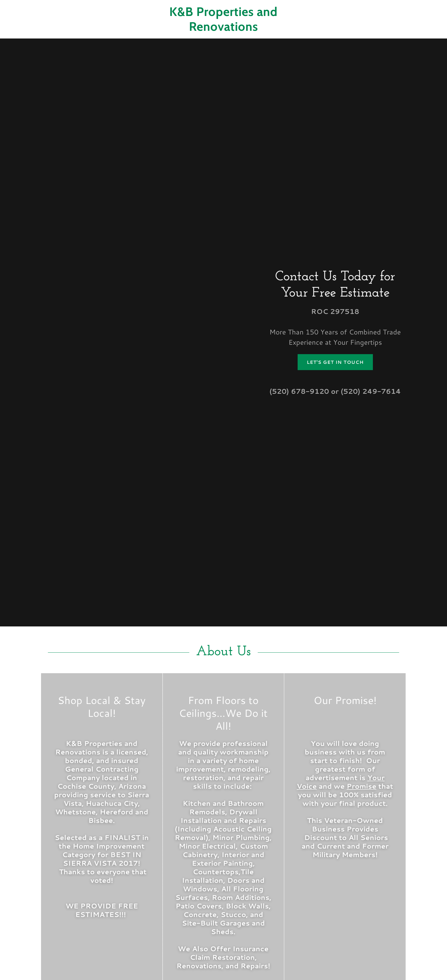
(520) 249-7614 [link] (371, 391)
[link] (223, 29)
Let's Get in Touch (335, 362)
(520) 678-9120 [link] (299, 391)
